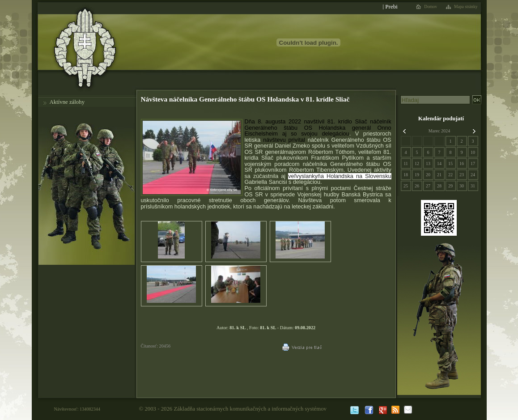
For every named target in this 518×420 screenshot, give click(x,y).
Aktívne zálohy (67, 102)
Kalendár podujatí (441, 118)
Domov (431, 7)
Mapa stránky (466, 7)
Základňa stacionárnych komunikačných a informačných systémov (250, 409)
